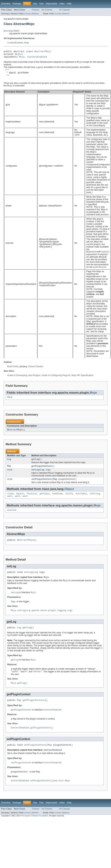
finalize (32, 501)
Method (35, 14)
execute (12, 518)
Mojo (26, 43)
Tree (41, 4)
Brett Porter (13, 372)
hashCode (57, 501)
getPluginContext (42, 472)
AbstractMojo (43, 52)
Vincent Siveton (36, 372)
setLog (35, 476)
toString (95, 501)
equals (20, 501)
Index (62, 4)
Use (35, 4)
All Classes (64, 10)
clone (11, 501)
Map (9, 472)
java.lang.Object (11, 31)
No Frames (47, 10)
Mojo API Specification (82, 380)
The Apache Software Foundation (35, 831)
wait (10, 504)
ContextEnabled (15, 43)
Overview (6, 4)
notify (69, 501)
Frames (36, 10)
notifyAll (81, 501)
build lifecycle (100, 272)
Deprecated (52, 4)
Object (19, 55)
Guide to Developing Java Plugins (24, 380)
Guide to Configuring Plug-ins (56, 380)
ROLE (10, 403)
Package (17, 4)
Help (69, 4)
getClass (45, 501)
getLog (35, 465)
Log (9, 465)
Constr (27, 14)
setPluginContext (42, 486)
